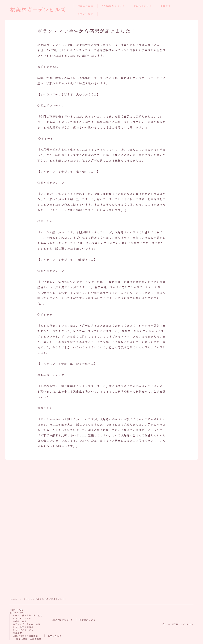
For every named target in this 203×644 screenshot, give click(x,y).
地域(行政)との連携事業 (25, 636)
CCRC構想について (113, 6)
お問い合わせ (85, 14)
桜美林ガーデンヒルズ (38, 10)
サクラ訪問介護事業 (23, 627)
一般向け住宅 (20, 621)
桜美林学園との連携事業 (29, 639)
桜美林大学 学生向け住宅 (27, 624)
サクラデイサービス (23, 630)
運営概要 (166, 6)
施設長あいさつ (143, 6)
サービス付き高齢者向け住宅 (28, 615)
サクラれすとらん (22, 618)
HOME (14, 599)
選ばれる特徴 (16, 612)
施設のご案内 (85, 6)
